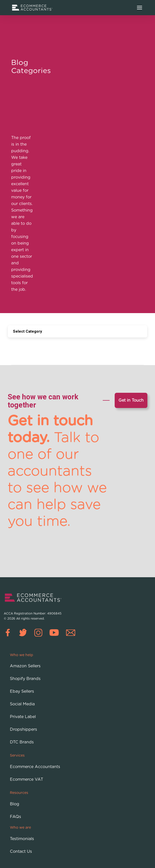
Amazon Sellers (25, 666)
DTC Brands (22, 742)
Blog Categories (31, 66)
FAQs (15, 817)
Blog (15, 804)
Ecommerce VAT (27, 779)
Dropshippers (23, 729)
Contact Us (21, 852)
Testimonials (22, 839)
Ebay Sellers (22, 691)
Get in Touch (131, 400)
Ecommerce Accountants (35, 767)
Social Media (22, 704)
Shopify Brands (25, 679)
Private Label (23, 717)
